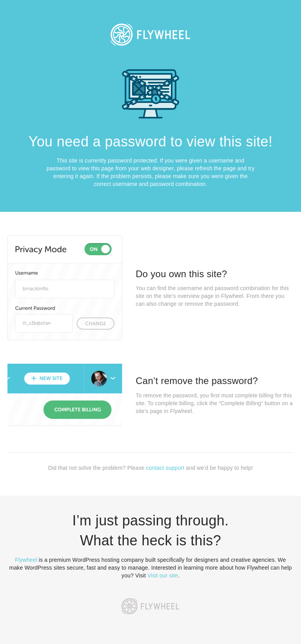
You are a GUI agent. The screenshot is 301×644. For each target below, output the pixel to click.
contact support (165, 468)
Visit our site (163, 575)
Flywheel (26, 560)
